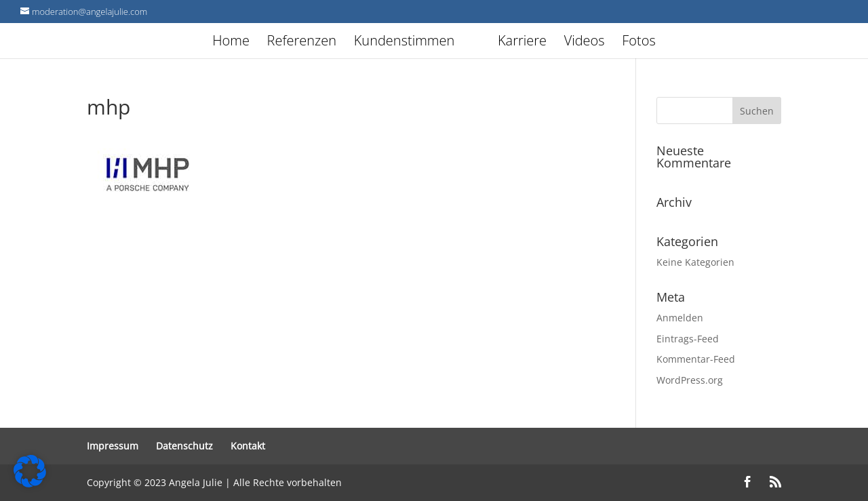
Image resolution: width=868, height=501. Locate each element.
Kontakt (248, 446)
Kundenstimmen (381, 43)
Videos (608, 43)
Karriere (545, 43)
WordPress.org (690, 380)
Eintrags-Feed (688, 339)
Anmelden (680, 318)
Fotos (663, 43)
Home (208, 43)
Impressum (113, 446)
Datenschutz (184, 446)
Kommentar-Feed (696, 359)
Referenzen (278, 43)
